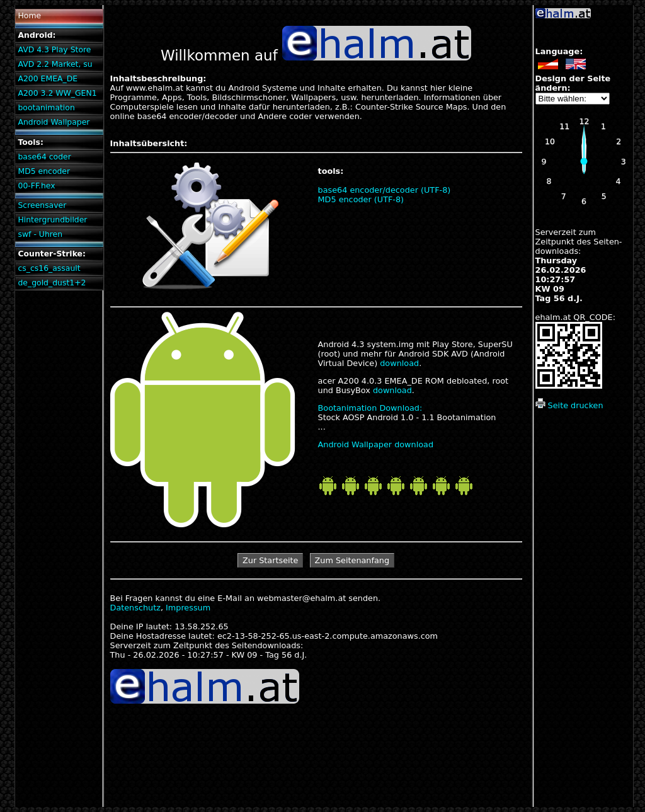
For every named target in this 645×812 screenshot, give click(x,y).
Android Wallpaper (54, 122)
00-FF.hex (36, 186)
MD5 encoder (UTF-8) (361, 199)
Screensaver (42, 205)
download (399, 363)
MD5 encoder (44, 171)
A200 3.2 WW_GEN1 (57, 93)
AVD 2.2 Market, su (55, 64)
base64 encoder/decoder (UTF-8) (385, 190)
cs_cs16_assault (49, 268)
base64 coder (44, 157)
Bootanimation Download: (370, 408)
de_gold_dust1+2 (52, 283)
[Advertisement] (583, 618)
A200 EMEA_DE (48, 78)
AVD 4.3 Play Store (54, 49)
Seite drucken (569, 405)
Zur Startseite (270, 560)
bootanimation (46, 107)
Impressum (188, 608)
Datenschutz (135, 608)
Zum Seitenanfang (352, 560)
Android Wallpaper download (376, 444)
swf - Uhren (40, 234)
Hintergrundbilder (52, 220)
